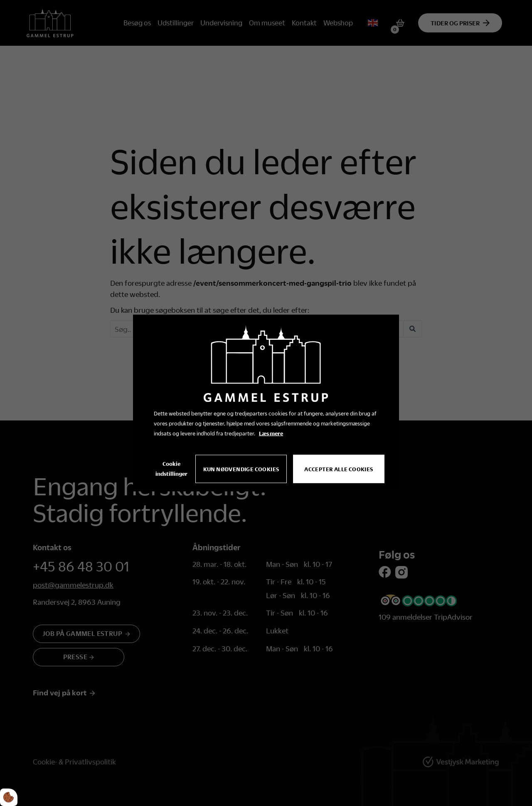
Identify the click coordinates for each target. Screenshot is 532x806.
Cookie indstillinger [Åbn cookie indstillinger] (171, 469)
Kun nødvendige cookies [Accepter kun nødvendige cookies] (241, 469)
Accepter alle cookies (339, 469)
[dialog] (266, 403)
